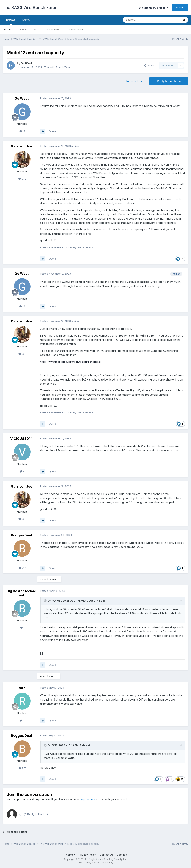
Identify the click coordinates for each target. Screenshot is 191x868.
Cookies (122, 855)
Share (149, 65)
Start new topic (134, 81)
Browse (11, 21)
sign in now (88, 799)
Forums (8, 29)
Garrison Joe (22, 146)
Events (23, 29)
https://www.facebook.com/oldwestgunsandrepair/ (71, 362)
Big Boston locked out (22, 593)
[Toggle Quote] (46, 601)
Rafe (22, 688)
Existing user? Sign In (153, 8)
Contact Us (106, 855)
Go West (26, 63)
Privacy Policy (87, 855)
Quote (52, 131)
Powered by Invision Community (95, 862)
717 (22, 568)
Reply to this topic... (37, 814)
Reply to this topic (169, 81)
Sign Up (180, 7)
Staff (37, 29)
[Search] (142, 20)
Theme (70, 855)
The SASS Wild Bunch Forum (31, 7)
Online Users (54, 29)
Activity (26, 20)
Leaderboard (75, 29)
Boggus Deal (21, 535)
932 (22, 179)
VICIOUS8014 (21, 439)
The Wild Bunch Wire (57, 67)
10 (22, 131)
